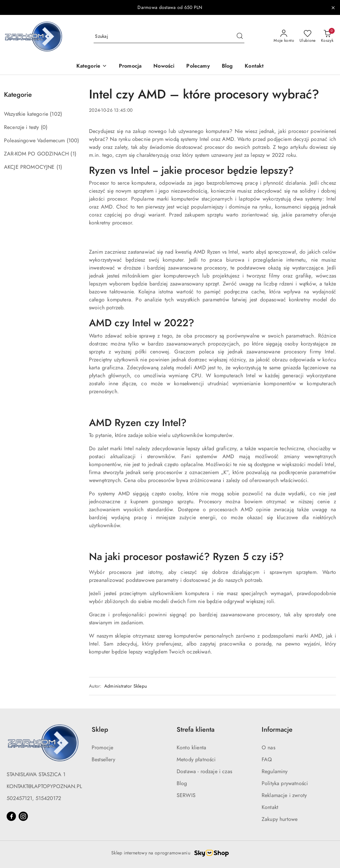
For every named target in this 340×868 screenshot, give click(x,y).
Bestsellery (103, 760)
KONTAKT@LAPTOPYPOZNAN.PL (44, 786)
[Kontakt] (254, 66)
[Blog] (227, 66)
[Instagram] (23, 816)
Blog (182, 783)
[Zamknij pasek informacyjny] (333, 8)
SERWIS (186, 795)
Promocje (102, 748)
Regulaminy (275, 772)
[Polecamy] (198, 66)
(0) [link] (44, 127)
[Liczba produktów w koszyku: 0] (327, 36)
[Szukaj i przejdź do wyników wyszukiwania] (240, 36)
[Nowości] (164, 66)
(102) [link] (56, 114)
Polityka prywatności (285, 783)
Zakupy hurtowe (280, 819)
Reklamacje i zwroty (284, 795)
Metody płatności (196, 760)
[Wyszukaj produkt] (169, 36)
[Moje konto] (284, 36)
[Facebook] (11, 816)
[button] (92, 66)
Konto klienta (191, 748)
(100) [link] (73, 141)
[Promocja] (130, 66)
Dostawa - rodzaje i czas (204, 772)
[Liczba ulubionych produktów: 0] (308, 36)
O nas (268, 748)
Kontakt (270, 807)
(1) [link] (73, 154)
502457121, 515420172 (34, 798)
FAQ (267, 760)
